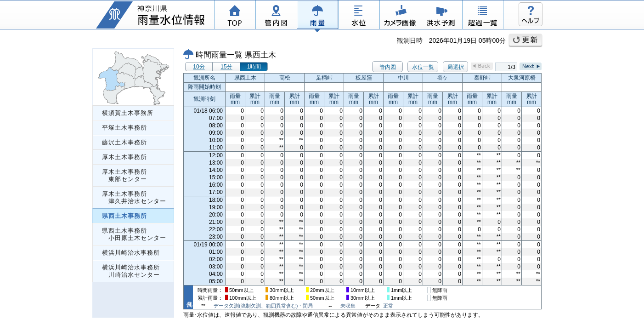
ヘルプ (531, 14)
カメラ (400, 16)
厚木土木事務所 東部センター (124, 175)
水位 (359, 16)
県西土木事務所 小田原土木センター (134, 234)
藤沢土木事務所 (124, 142)
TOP (235, 16)
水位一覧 (423, 67)
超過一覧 (483, 16)
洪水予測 (441, 16)
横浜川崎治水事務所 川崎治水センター (131, 271)
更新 (525, 40)
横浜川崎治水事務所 (131, 253)
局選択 (456, 67)
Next (531, 66)
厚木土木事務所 (124, 157)
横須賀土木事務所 (128, 113)
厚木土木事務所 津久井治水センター (134, 197)
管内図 (276, 16)
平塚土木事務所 (124, 128)
